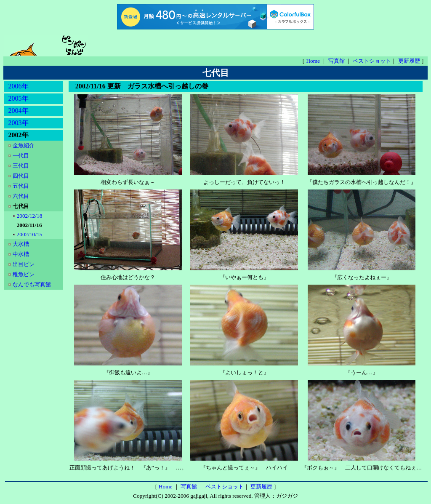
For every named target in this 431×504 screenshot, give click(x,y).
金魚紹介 (24, 145)
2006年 (19, 86)
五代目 (21, 186)
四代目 (21, 176)
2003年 (19, 123)
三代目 (21, 166)
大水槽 (21, 244)
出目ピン (24, 264)
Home (314, 61)
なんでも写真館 (32, 284)
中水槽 (21, 254)
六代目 (21, 196)
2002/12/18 (30, 216)
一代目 (21, 156)
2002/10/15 (30, 234)
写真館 (337, 61)
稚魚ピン (24, 274)
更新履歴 (410, 61)
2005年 (19, 98)
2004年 (19, 111)
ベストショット (372, 61)
